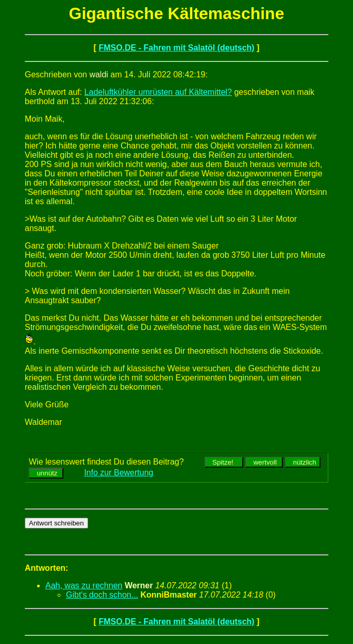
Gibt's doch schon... (102, 595)
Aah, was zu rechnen (84, 585)
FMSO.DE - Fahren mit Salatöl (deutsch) (176, 48)
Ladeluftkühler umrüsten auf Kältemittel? (158, 92)
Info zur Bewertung (119, 473)
